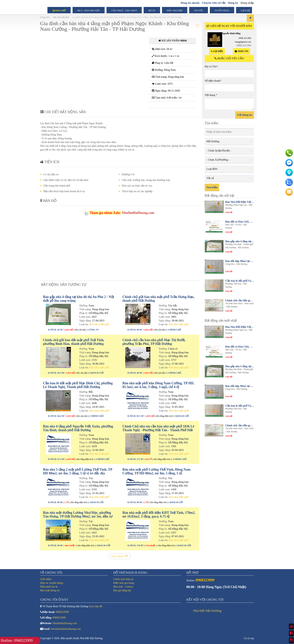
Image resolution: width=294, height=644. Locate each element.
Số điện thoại (213, 81)
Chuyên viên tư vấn (214, 3)
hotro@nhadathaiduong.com (66, 629)
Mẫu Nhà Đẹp (175, 10)
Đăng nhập (247, 3)
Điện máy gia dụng (124, 583)
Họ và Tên (211, 67)
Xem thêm (120, 556)
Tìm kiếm (212, 187)
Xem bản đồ (96, 606)
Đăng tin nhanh (190, 3)
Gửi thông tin (245, 115)
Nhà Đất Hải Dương (207, 611)
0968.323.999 (245, 38)
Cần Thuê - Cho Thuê (124, 10)
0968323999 (62, 612)
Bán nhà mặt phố (61, 17)
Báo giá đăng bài (122, 590)
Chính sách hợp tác (123, 579)
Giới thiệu (46, 579)
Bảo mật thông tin (50, 590)
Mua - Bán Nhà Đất (89, 10)
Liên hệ (245, 10)
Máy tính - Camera (123, 587)
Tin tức (199, 10)
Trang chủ (45, 17)
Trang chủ (59, 10)
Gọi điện (217, 51)
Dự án (152, 10)
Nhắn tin (241, 51)
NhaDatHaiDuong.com (65, 623)
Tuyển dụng (222, 10)
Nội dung (211, 95)
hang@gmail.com (243, 42)
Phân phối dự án (49, 587)
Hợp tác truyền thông (52, 583)
